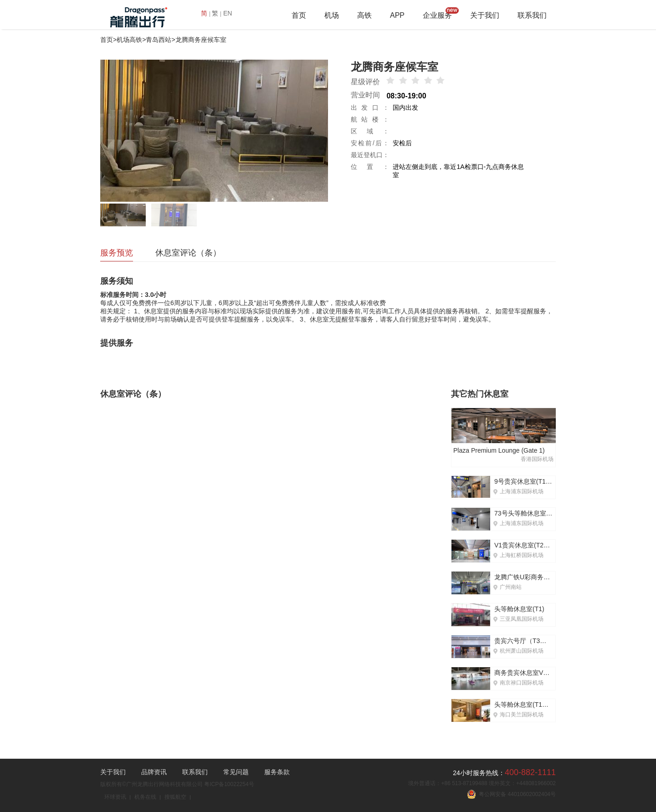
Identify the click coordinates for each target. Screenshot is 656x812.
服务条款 (277, 772)
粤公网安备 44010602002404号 (511, 794)
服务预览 (117, 253)
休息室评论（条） (188, 253)
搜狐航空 (175, 797)
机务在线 (145, 797)
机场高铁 (129, 40)
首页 (299, 15)
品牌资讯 (154, 772)
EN (228, 13)
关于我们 (485, 15)
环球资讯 (115, 797)
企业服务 (437, 15)
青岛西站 (159, 40)
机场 (332, 15)
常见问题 (236, 772)
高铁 (364, 15)
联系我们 (532, 15)
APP (397, 15)
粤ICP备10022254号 (229, 784)
